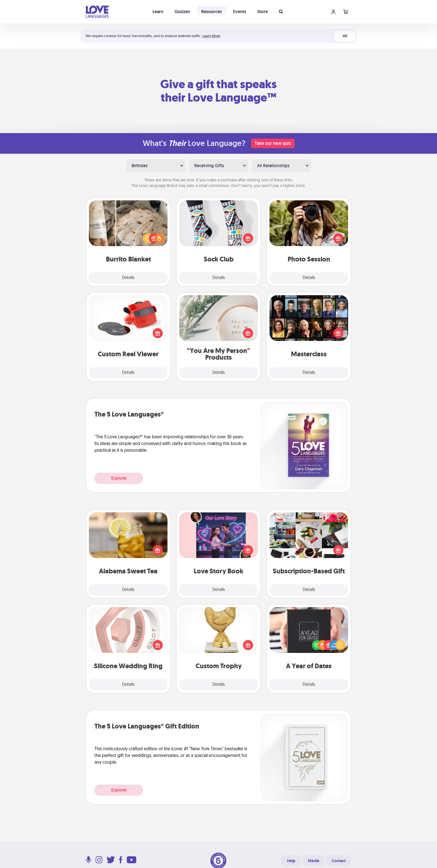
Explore (119, 478)
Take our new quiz (273, 143)
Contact (339, 861)
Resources (212, 12)
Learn (158, 12)
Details (128, 278)
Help (291, 861)
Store (263, 12)
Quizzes (182, 12)
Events (240, 12)
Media (314, 861)
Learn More (211, 36)
